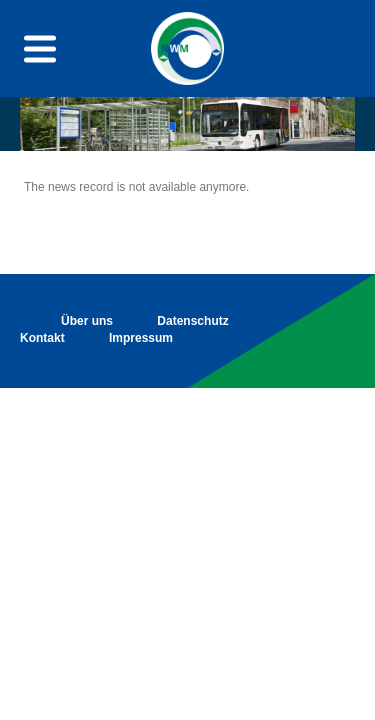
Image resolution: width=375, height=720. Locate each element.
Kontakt (42, 338)
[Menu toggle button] (40, 48)
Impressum (141, 338)
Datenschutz (192, 321)
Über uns (87, 321)
